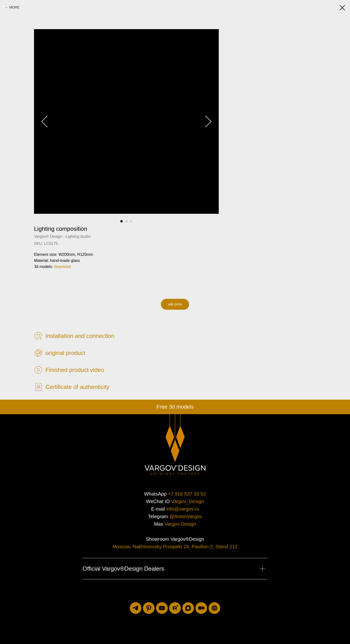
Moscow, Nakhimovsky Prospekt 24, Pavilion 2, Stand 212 (175, 547)
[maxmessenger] (188, 608)
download (63, 267)
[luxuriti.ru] (214, 608)
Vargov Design (180, 524)
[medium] (201, 608)
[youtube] (162, 608)
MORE (14, 7)
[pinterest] (149, 608)
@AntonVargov (186, 516)
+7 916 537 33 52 (187, 494)
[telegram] (136, 608)
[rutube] (175, 608)
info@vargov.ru (183, 509)
